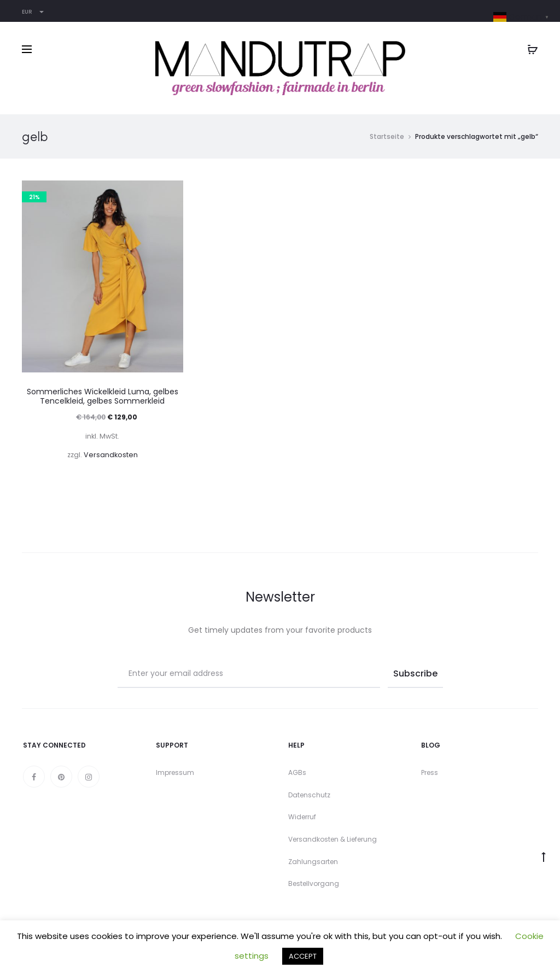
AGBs (297, 772)
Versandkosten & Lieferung (332, 839)
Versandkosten (111, 455)
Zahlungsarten (313, 862)
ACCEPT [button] (303, 956)
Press (430, 772)
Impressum (175, 772)
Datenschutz (309, 795)
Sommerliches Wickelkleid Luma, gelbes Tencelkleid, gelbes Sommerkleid (103, 396)
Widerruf (302, 817)
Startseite (387, 136)
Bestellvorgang (314, 883)
